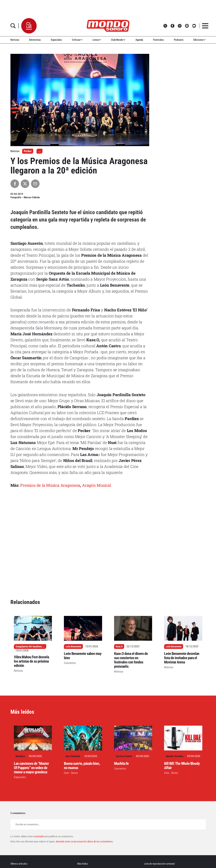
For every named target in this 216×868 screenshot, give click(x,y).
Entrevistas (35, 40)
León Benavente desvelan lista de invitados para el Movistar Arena (182, 658)
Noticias (15, 40)
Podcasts (179, 40)
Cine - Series (71, 773)
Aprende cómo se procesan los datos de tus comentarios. (84, 842)
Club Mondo (118, 40)
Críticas (77, 40)
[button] (29, 26)
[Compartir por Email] (35, 184)
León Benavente (73, 647)
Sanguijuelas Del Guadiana (29, 647)
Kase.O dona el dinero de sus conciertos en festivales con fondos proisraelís (131, 660)
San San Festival (124, 756)
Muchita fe (121, 763)
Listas (97, 40)
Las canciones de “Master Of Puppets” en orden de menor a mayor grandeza (31, 768)
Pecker (28, 151)
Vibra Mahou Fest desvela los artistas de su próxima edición (31, 661)
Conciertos (70, 663)
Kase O (119, 647)
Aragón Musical (97, 485)
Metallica (20, 756)
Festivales (158, 40)
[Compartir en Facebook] (15, 184)
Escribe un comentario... (28, 824)
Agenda (139, 40)
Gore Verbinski (73, 756)
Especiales (56, 40)
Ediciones (199, 40)
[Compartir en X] (25, 184)
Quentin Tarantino (175, 756)
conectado (39, 836)
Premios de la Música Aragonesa (50, 485)
